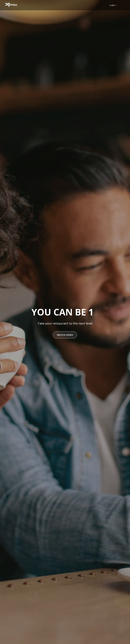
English (113, 5)
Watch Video (65, 335)
